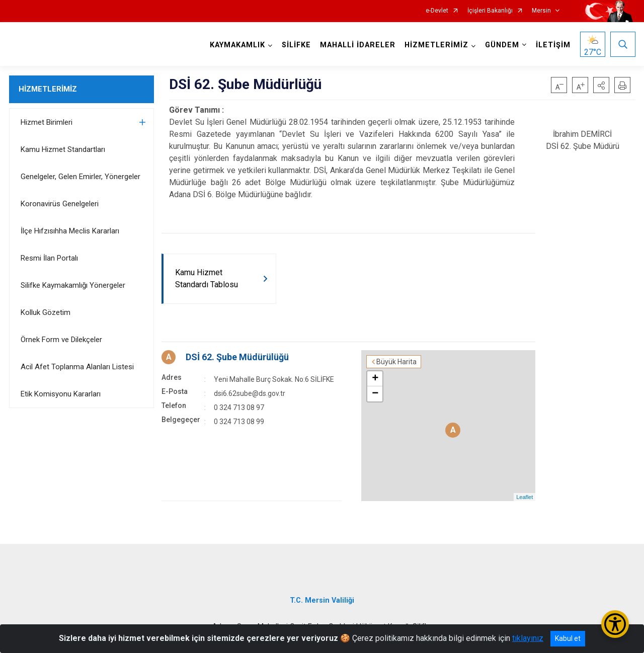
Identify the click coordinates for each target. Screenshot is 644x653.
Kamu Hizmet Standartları (63, 149)
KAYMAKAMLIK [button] (237, 45)
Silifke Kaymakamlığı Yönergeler (73, 285)
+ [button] (375, 379)
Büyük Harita (396, 362)
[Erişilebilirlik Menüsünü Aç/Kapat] (615, 624)
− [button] (375, 394)
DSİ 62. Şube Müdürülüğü (237, 357)
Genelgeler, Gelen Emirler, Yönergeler (80, 177)
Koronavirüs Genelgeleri (60, 204)
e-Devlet (437, 11)
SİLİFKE (296, 45)
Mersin (541, 11)
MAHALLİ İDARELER (358, 45)
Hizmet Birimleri (47, 122)
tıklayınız (528, 638)
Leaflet (525, 497)
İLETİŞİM (553, 45)
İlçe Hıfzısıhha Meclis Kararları (70, 231)
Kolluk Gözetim (46, 312)
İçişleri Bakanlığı (490, 11)
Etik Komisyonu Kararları (61, 394)
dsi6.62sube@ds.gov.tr (250, 393)
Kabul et (568, 638)
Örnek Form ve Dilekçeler (61, 340)
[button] (601, 85)
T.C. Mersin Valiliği (322, 600)
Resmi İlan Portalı (49, 258)
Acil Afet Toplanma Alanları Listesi (77, 367)
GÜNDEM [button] (502, 45)
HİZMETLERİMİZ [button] (436, 45)
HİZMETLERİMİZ (48, 89)
